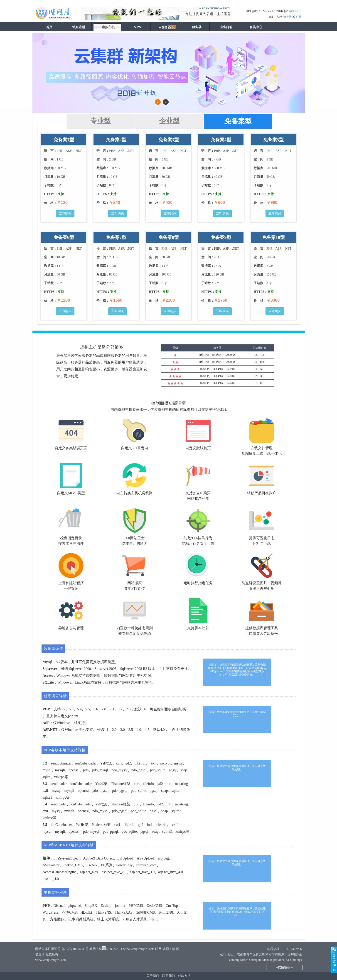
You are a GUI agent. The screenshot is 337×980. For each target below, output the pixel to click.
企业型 (169, 121)
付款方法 (184, 976)
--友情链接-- (284, 967)
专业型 (101, 121)
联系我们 (169, 976)
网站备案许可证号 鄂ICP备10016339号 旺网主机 (69, 949)
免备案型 (238, 121)
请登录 (288, 17)
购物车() (295, 11)
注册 (299, 17)
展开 (334, 960)
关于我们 (153, 976)
